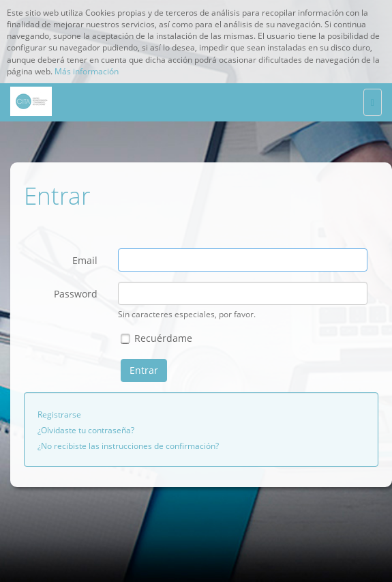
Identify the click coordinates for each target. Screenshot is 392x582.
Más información (87, 71)
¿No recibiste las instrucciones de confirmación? (128, 446)
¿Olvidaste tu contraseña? (86, 430)
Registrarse (59, 414)
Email (85, 260)
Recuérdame (156, 338)
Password (76, 294)
